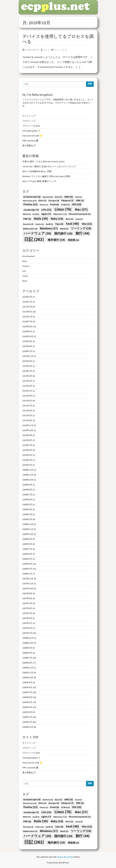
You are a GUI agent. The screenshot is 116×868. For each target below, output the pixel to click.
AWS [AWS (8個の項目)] (69, 197)
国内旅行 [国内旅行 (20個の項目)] (63, 233)
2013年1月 (27, 391)
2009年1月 (27, 519)
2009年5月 (27, 504)
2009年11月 (28, 475)
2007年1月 (27, 633)
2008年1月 (27, 574)
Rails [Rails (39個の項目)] (41, 218)
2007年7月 (27, 603)
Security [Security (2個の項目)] (28, 224)
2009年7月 (27, 495)
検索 (90, 84)
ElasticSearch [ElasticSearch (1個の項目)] (30, 201)
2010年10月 (28, 430)
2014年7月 (27, 371)
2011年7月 (27, 406)
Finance (26, 266)
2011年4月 (27, 420)
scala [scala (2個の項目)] (79, 219)
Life (24, 271)
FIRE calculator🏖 (31, 141)
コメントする (59, 50)
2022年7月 (27, 302)
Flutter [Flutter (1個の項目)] (44, 205)
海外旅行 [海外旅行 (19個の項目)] (56, 240)
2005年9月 (27, 682)
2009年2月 (27, 514)
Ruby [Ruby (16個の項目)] (57, 219)
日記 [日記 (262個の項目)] (34, 239)
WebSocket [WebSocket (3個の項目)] (30, 229)
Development (29, 256)
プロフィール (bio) (31, 126)
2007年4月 (27, 618)
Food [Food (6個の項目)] (54, 204)
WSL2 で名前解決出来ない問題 (37, 171)
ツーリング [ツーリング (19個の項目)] (81, 228)
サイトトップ (29, 116)
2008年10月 (28, 534)
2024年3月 (27, 297)
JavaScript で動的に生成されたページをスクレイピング (49, 166)
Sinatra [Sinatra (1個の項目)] (40, 224)
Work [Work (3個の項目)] (64, 229)
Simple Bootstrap (65, 857)
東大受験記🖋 (29, 146)
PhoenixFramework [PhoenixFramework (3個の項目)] (80, 214)
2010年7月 (27, 445)
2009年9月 (27, 485)
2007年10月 (28, 589)
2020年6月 (27, 326)
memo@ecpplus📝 (31, 131)
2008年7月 (27, 549)
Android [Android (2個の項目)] (48, 197)
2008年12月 (28, 524)
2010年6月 (27, 450)
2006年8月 (27, 653)
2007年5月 (27, 613)
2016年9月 (27, 341)
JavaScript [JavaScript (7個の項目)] (31, 210)
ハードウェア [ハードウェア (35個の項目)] (37, 233)
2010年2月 (27, 465)
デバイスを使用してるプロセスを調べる (58, 39)
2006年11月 (28, 638)
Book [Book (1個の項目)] (79, 197)
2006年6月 (27, 663)
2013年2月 (27, 386)
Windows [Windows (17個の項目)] (49, 228)
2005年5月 (27, 702)
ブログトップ (29, 121)
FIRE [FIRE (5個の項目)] (80, 200)
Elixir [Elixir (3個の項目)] (42, 201)
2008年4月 (27, 564)
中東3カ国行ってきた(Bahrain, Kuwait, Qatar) (43, 161)
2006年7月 (27, 658)
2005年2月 (27, 717)
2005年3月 (27, 712)
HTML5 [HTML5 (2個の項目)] (65, 205)
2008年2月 (27, 569)
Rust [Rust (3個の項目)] (69, 219)
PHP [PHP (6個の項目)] (27, 219)
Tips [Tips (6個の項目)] (59, 224)
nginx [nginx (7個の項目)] (46, 214)
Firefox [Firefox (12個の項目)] (31, 204)
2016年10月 (28, 336)
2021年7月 (27, 307)
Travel (25, 276)
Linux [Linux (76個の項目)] (63, 209)
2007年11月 (28, 584)
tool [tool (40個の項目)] (72, 224)
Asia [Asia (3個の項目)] (58, 197)
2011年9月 (27, 396)
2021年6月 (27, 312)
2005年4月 (27, 707)
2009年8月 (27, 490)
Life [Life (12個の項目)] (46, 210)
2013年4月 (27, 376)
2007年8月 (27, 598)
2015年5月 (27, 366)
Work (25, 281)
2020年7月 (27, 322)
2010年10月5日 (31, 50)
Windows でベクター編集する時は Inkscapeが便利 (46, 176)
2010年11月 (28, 425)
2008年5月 (27, 559)
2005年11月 (28, 673)
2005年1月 (27, 722)
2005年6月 (27, 697)
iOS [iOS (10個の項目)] (77, 204)
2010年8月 (27, 440)
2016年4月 (27, 346)
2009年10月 (28, 480)
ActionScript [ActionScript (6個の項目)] (32, 197)
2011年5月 (27, 415)
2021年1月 (27, 317)
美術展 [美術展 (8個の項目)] (73, 240)
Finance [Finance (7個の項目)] (67, 200)
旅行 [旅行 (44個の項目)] (82, 233)
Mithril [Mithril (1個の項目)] (27, 214)
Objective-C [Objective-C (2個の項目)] (60, 214)
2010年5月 (27, 455)
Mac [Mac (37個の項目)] (81, 209)
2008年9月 (27, 539)
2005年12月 (28, 668)
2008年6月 (27, 554)
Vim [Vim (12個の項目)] (87, 224)
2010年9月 (27, 435)
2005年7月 (27, 692)
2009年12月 (28, 470)
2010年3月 (27, 460)
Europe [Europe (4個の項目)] (54, 201)
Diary (25, 261)
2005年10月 (28, 677)
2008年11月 (28, 529)
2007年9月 (27, 593)
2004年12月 (28, 727)
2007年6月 (27, 608)
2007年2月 (27, 628)
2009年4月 (27, 509)
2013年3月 (27, 381)
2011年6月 (27, 411)
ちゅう (45, 50)
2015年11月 (28, 356)
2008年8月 (27, 544)
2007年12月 (28, 579)
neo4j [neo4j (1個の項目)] (36, 214)
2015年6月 (27, 361)
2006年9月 (27, 648)
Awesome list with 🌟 (32, 136)
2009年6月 (27, 500)
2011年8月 (27, 401)
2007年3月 (27, 623)
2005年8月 (27, 687)
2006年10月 (28, 643)
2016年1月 (27, 351)
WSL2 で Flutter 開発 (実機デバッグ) (39, 181)
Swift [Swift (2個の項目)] (49, 224)
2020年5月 (27, 331)
